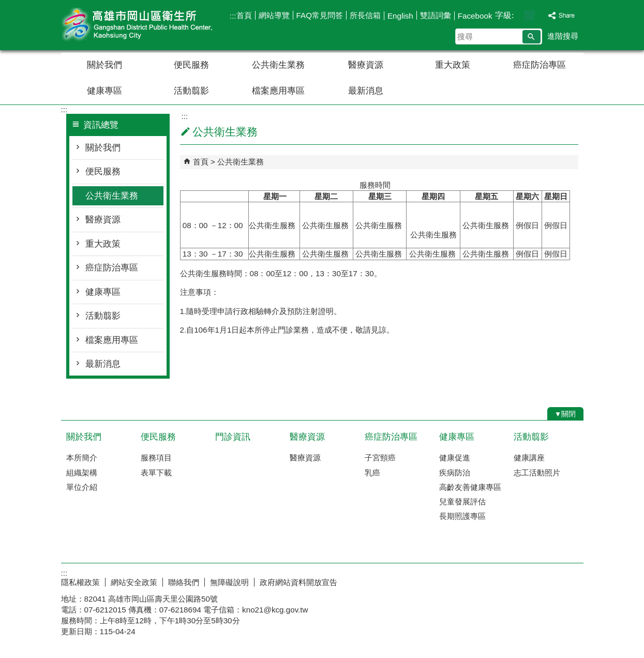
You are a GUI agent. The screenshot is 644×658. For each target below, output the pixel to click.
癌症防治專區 (540, 65)
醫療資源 (366, 65)
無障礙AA (546, 581)
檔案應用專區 (278, 91)
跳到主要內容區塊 (5, 5)
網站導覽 (274, 15)
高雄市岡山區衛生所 (148, 25)
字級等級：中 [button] (529, 15)
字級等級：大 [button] (540, 15)
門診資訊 (233, 437)
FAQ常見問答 (320, 15)
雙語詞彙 (436, 15)
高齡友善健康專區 (470, 487)
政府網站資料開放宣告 (298, 582)
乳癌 (372, 473)
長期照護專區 (462, 516)
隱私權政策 (80, 582)
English (400, 16)
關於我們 (104, 65)
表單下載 (156, 473)
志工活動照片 (537, 473)
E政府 (495, 580)
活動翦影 (191, 91)
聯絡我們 (184, 582)
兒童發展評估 (462, 502)
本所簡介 (82, 458)
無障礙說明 (229, 582)
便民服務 (191, 65)
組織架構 (82, 473)
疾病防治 (455, 473)
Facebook (475, 16)
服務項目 (156, 458)
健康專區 (104, 91)
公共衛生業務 (278, 65)
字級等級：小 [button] (519, 15)
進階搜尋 (563, 36)
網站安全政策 (134, 582)
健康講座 (529, 458)
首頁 (244, 15)
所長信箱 (365, 15)
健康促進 (455, 458)
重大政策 (453, 65)
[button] (531, 37)
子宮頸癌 (380, 458)
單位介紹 (82, 487)
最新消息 (366, 91)
